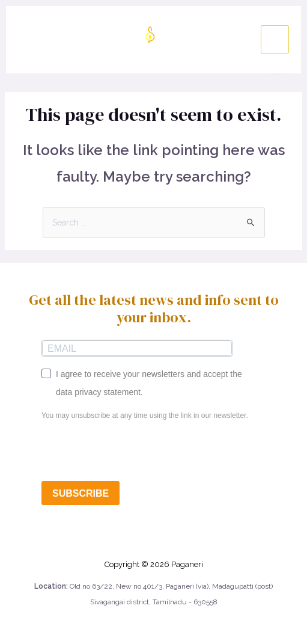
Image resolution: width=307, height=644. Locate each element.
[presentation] (133, 452)
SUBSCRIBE (81, 493)
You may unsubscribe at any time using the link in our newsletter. (145, 416)
